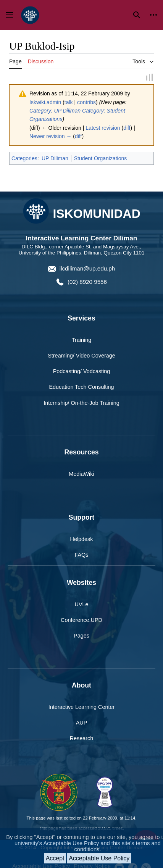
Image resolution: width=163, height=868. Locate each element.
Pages (81, 636)
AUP (82, 723)
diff (127, 128)
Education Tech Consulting (81, 387)
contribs (86, 102)
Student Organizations (101, 158)
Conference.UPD (81, 620)
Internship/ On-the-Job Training (81, 403)
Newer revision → (50, 136)
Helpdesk (82, 539)
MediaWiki (81, 474)
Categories (24, 158)
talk (69, 102)
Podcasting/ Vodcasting (82, 371)
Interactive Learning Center (82, 707)
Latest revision (103, 128)
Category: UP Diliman (55, 111)
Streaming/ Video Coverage (81, 356)
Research (82, 738)
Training (81, 340)
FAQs (82, 555)
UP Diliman (55, 158)
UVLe (82, 604)
